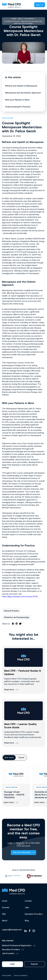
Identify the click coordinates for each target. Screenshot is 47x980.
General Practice (11, 611)
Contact (28, 901)
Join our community (22, 852)
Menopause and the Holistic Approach (23, 93)
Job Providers (8, 954)
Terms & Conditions (21, 975)
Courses (6, 908)
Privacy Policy (7, 975)
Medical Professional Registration (17, 946)
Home (5, 901)
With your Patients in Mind (17, 100)
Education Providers (34, 914)
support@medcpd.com (12, 930)
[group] (16, 786)
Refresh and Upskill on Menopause (21, 86)
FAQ (4, 914)
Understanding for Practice (18, 107)
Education (8, 118)
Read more (9, 690)
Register (20, 843)
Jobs (27, 908)
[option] (13, 876)
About (5, 921)
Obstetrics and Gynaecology (16, 617)
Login (10, 843)
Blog (27, 921)
